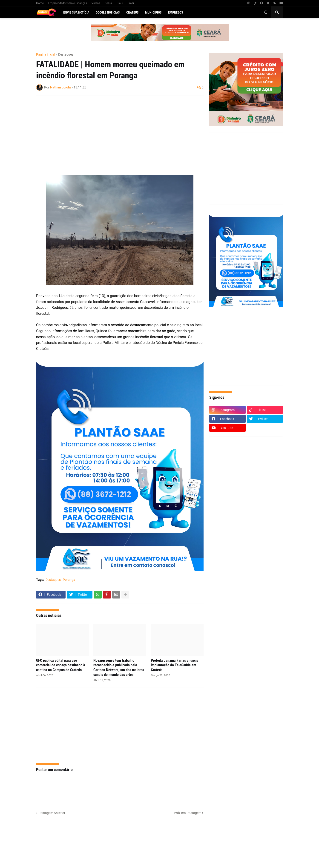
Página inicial (46, 54)
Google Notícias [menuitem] (108, 12)
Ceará (108, 3)
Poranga (69, 580)
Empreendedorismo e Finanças (68, 3)
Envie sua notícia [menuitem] (76, 12)
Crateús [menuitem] (132, 12)
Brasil (131, 3)
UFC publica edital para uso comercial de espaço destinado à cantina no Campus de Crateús (61, 665)
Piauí (120, 3)
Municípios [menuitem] (153, 12)
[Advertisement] (115, 133)
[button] (266, 12)
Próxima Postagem (188, 813)
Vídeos (96, 3)
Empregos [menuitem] (176, 12)
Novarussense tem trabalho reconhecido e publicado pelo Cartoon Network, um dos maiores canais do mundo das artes (119, 668)
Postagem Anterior (52, 813)
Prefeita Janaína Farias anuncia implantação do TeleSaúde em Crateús (175, 665)
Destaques (66, 54)
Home (40, 3)
